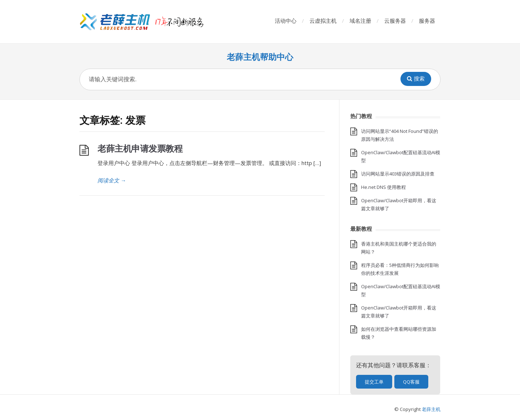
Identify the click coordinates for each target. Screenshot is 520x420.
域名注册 (360, 21)
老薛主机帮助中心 (260, 57)
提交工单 (374, 382)
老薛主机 (431, 409)
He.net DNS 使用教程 (383, 187)
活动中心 (286, 21)
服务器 (427, 21)
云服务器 (395, 21)
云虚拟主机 (323, 21)
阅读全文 (112, 180)
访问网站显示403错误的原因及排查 (398, 174)
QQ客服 (411, 382)
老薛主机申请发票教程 (140, 148)
